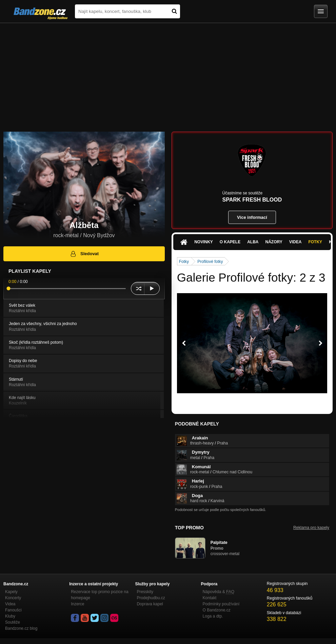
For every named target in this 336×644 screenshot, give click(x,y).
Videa (295, 242)
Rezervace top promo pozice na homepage (100, 595)
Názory (274, 242)
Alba (253, 242)
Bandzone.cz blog (21, 628)
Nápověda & (219, 592)
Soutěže (13, 622)
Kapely (11, 592)
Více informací (252, 217)
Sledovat (84, 254)
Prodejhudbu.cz (151, 598)
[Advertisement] (168, 74)
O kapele (230, 242)
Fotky (315, 242)
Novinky (204, 242)
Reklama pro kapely (311, 528)
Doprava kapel (150, 604)
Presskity (145, 592)
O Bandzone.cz (217, 610)
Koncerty (13, 598)
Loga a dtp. (213, 616)
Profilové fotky (210, 262)
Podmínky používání (221, 604)
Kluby (10, 616)
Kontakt (210, 598)
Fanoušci (13, 610)
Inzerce (77, 604)
